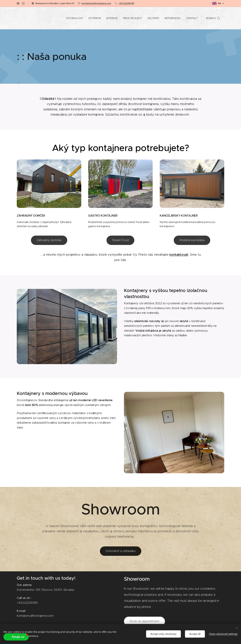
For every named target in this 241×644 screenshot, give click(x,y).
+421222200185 (126, 3)
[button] (213, 18)
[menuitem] (75, 18)
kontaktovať (179, 255)
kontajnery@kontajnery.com (96, 3)
